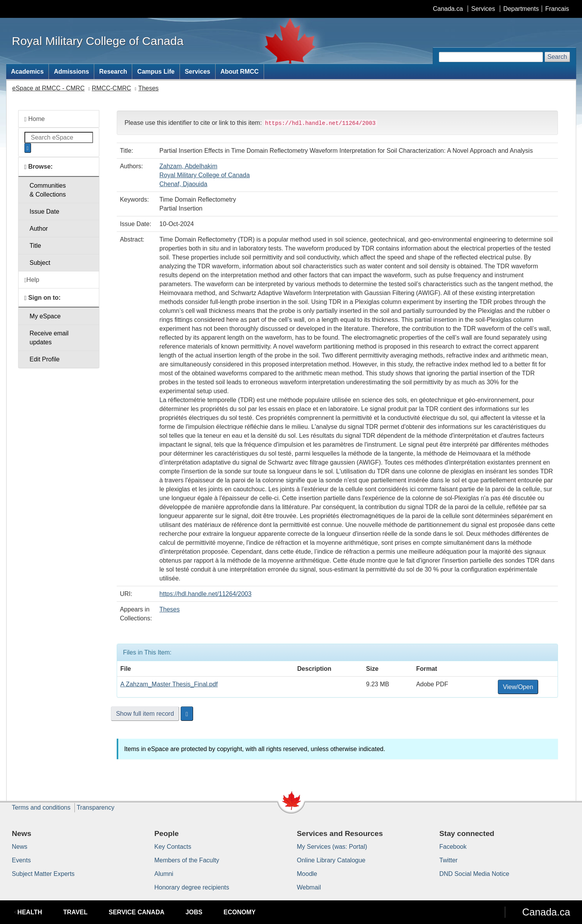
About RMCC (239, 72)
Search (557, 57)
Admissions (72, 72)
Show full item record (145, 714)
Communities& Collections (47, 190)
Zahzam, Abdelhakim (188, 166)
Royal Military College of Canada (205, 175)
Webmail (309, 887)
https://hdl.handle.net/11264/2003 (206, 594)
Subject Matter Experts (43, 874)
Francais (557, 9)
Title (35, 246)
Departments (521, 9)
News (20, 847)
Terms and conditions (41, 807)
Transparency (96, 807)
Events (22, 860)
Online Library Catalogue (331, 860)
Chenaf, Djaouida (183, 184)
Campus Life (156, 72)
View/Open (518, 687)
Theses (149, 88)
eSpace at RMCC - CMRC (49, 88)
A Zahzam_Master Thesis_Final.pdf (169, 684)
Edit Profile (44, 359)
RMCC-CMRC (111, 88)
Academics (27, 72)
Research (113, 72)
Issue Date (44, 212)
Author (39, 229)
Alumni (164, 874)
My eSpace (45, 316)
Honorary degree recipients (192, 887)
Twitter (448, 860)
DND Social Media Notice (474, 874)
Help (32, 280)
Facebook (453, 847)
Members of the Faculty (187, 860)
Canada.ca (448, 9)
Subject (40, 263)
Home (35, 119)
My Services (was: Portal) (332, 847)
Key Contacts (173, 847)
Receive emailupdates (49, 338)
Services (483, 9)
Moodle (307, 874)
